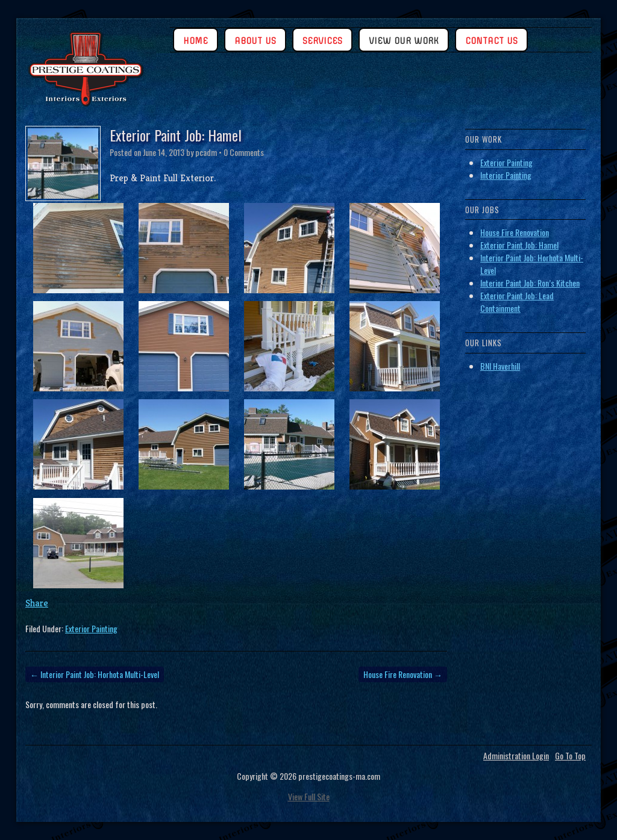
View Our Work (404, 41)
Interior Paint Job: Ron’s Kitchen (530, 283)
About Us (255, 41)
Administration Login (516, 756)
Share (37, 603)
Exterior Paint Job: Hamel (519, 245)
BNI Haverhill (500, 366)
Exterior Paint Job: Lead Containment (517, 302)
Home (196, 41)
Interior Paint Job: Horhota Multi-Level (95, 674)
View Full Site (309, 796)
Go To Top (570, 756)
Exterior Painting (91, 628)
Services (322, 41)
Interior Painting (506, 175)
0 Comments (244, 152)
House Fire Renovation (403, 674)
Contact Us (491, 41)
